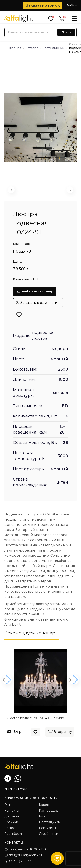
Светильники (55, 48)
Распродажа (49, 811)
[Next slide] (70, 190)
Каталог (33, 48)
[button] (27, 191)
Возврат (11, 828)
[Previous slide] (11, 190)
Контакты (12, 811)
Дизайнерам (49, 834)
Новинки (11, 822)
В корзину (60, 732)
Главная (16, 48)
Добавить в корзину (34, 292)
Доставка (12, 816)
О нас (9, 805)
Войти (72, 5)
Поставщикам (50, 822)
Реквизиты (47, 828)
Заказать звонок (43, 5)
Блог (43, 816)
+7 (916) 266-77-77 (20, 861)
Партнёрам (13, 834)
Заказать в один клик (38, 303)
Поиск (66, 32)
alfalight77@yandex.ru (23, 855)
